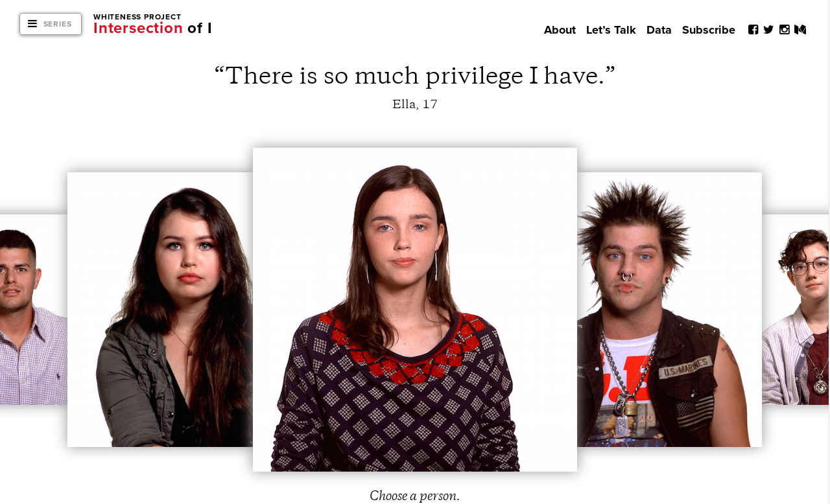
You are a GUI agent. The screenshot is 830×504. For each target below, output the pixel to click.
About (560, 30)
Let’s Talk (611, 30)
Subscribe (709, 30)
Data (659, 30)
